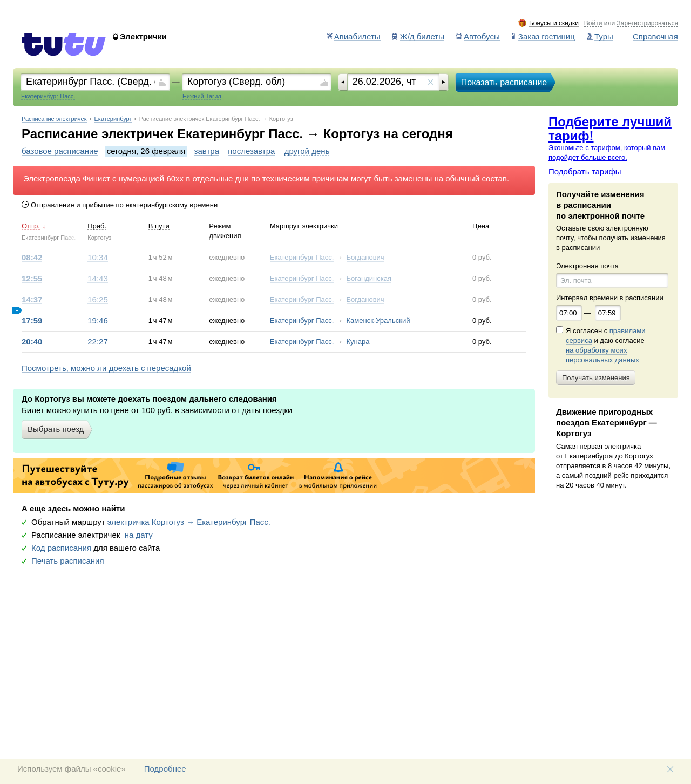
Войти (593, 23)
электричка (189, 522)
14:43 (98, 279)
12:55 (32, 279)
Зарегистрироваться (648, 23)
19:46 (98, 321)
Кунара (358, 342)
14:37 (32, 300)
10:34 (98, 258)
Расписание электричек (54, 119)
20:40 (32, 342)
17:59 (32, 321)
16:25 (98, 300)
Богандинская (369, 278)
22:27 (98, 342)
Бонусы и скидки (554, 23)
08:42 (32, 258)
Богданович (365, 257)
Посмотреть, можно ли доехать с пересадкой (106, 368)
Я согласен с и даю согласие (605, 346)
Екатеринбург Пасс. (302, 257)
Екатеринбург (113, 119)
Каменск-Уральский (378, 320)
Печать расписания (68, 561)
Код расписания (61, 548)
